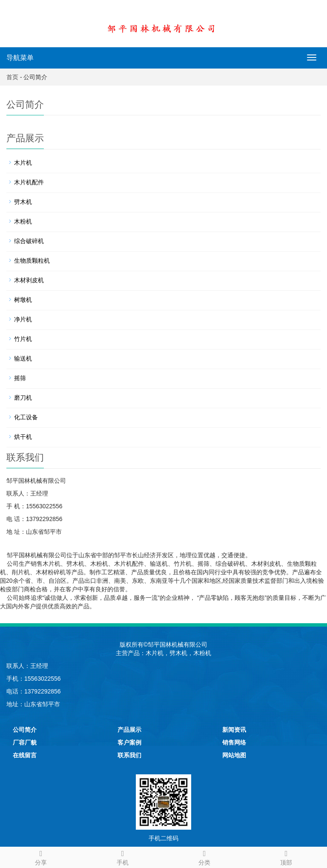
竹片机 (23, 339)
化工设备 (26, 417)
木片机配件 (29, 182)
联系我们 (129, 755)
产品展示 (129, 730)
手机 (123, 857)
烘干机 (23, 437)
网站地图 (234, 755)
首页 (12, 77)
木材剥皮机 (29, 280)
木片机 (23, 163)
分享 (41, 857)
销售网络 (234, 742)
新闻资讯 (234, 730)
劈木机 (23, 202)
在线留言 (25, 755)
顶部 (286, 857)
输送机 (23, 358)
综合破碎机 (29, 241)
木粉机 (23, 221)
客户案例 (129, 742)
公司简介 (25, 730)
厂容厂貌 (25, 742)
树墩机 (23, 300)
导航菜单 (20, 58)
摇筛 (20, 378)
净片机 (23, 319)
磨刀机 (23, 398)
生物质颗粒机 (32, 261)
